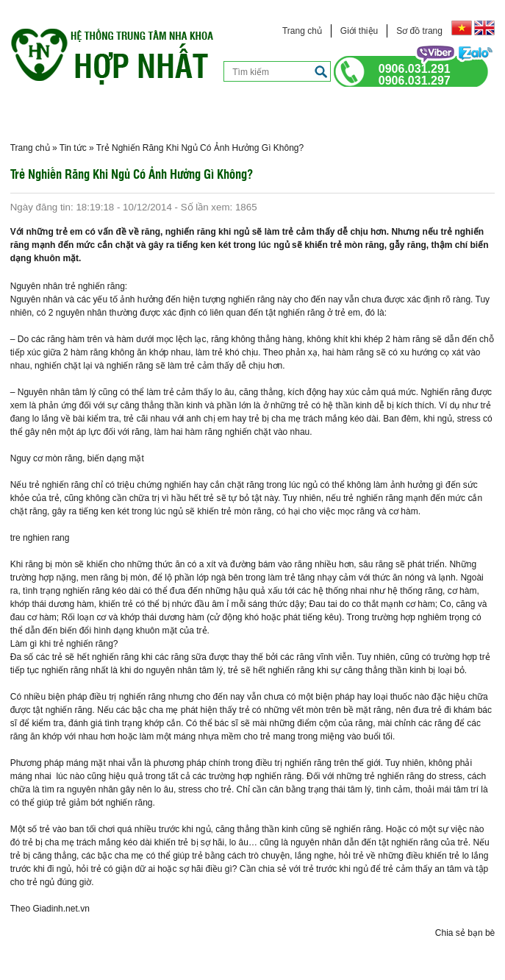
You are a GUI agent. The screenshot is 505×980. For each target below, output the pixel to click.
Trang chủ (302, 31)
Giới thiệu (359, 31)
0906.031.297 (415, 81)
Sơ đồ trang (419, 31)
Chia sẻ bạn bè (465, 933)
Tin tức (73, 148)
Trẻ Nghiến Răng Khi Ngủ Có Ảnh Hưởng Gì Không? (200, 148)
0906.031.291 (415, 69)
